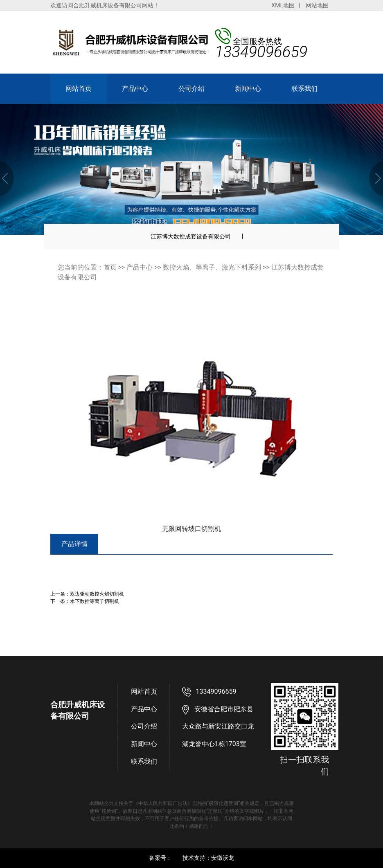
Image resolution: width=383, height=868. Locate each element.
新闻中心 (248, 89)
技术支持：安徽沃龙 (208, 858)
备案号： (160, 858)
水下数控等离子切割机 (95, 601)
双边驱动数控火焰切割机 (97, 594)
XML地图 (283, 5)
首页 (110, 267)
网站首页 (79, 89)
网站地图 (317, 5)
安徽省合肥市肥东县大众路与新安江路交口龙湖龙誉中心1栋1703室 (218, 726)
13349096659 (216, 691)
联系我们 (304, 89)
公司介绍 (191, 89)
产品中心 (135, 89)
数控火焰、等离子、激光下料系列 (212, 267)
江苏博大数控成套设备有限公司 (191, 236)
